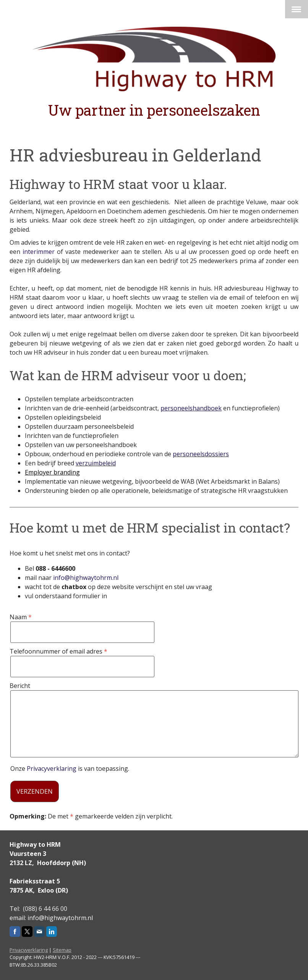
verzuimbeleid (96, 463)
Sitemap (62, 950)
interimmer (39, 252)
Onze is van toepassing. (70, 769)
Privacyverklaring (52, 769)
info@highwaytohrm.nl (86, 578)
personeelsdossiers (201, 454)
